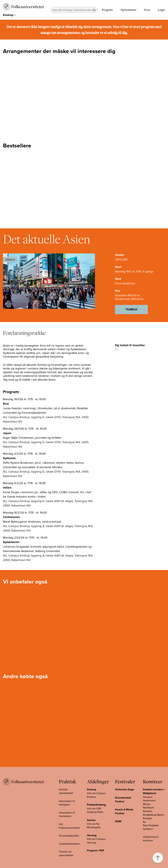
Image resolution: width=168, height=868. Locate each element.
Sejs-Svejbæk (151, 825)
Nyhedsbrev (129, 10)
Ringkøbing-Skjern (153, 815)
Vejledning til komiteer (151, 839)
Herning (92, 835)
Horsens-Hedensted (149, 799)
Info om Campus (96, 839)
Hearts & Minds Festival (124, 811)
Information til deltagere (67, 803)
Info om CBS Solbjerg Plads (95, 810)
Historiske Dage (125, 789)
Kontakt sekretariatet (66, 791)
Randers (148, 811)
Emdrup (92, 789)
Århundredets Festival (123, 800)
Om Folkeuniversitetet (69, 826)
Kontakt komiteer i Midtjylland (154, 791)
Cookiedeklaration (69, 844)
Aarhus (91, 820)
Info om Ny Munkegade (94, 826)
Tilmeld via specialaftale (66, 853)
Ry (144, 822)
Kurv (147, 10)
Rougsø (147, 818)
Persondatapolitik (69, 836)
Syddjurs (148, 829)
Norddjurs (148, 807)
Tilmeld (131, 309)
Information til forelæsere (67, 814)
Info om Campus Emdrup (96, 795)
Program (107, 10)
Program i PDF (96, 850)
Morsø (146, 804)
